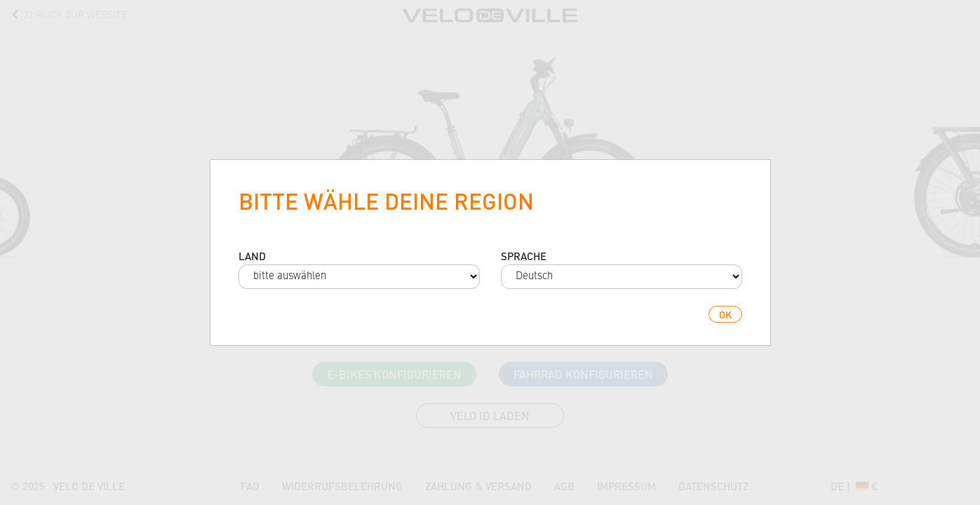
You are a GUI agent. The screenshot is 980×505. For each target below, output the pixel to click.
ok (725, 314)
